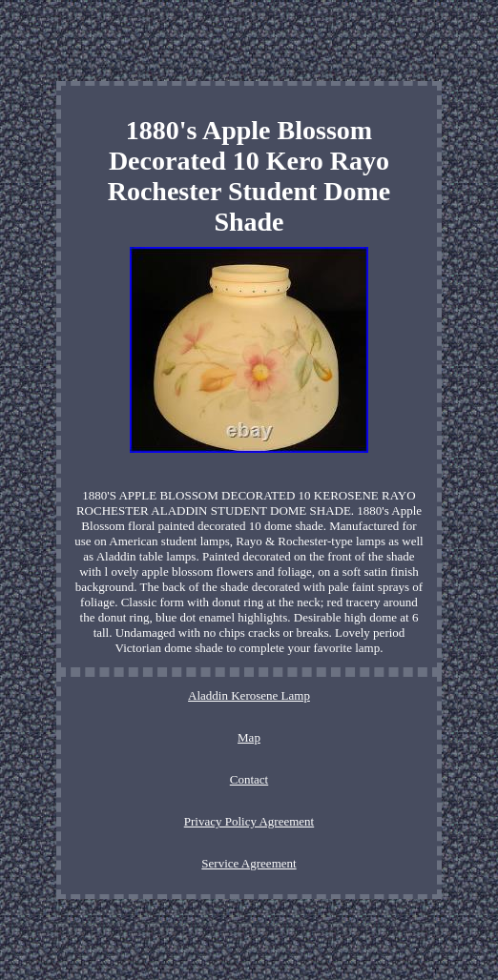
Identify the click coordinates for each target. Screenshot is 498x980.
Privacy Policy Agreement (249, 821)
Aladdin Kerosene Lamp (249, 695)
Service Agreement (249, 863)
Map (249, 737)
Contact (249, 779)
